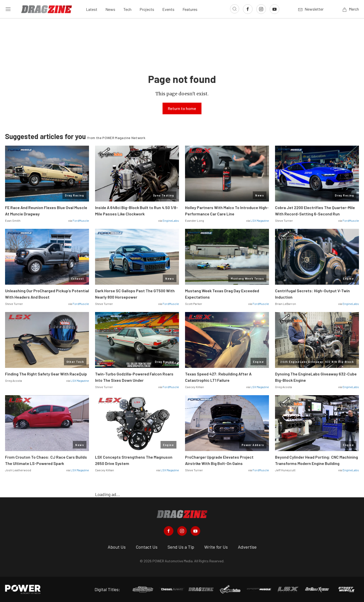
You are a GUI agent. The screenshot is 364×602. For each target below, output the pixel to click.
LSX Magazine (260, 220)
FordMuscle (81, 220)
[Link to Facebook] (248, 9)
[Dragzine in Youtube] (195, 531)
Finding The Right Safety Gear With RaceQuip (46, 374)
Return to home (182, 108)
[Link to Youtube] (275, 9)
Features (190, 9)
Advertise (247, 547)
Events (168, 9)
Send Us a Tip (181, 547)
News (110, 9)
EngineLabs (171, 220)
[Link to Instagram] (261, 9)
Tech (127, 9)
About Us (117, 547)
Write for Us (216, 547)
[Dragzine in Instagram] (182, 531)
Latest (92, 9)
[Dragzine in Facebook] (169, 531)
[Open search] (235, 9)
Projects (147, 9)
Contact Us (147, 547)
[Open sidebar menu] (8, 9)
